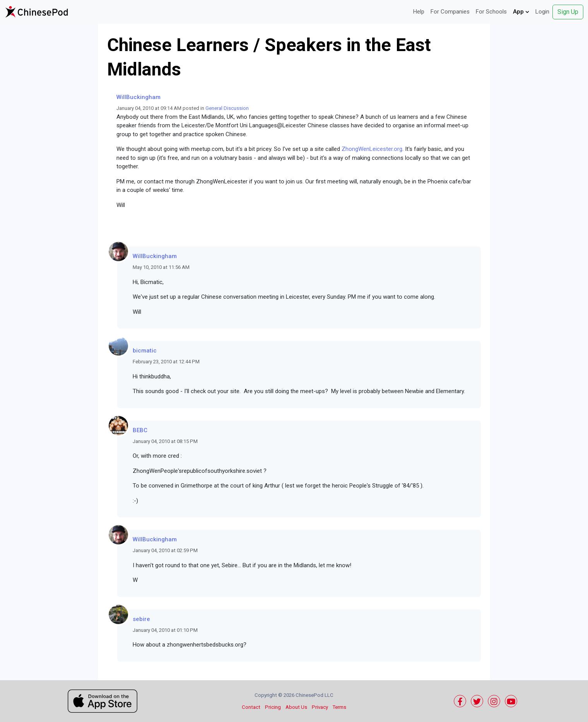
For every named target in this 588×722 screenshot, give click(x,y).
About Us (296, 707)
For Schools (491, 12)
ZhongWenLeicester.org (372, 149)
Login (542, 12)
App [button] (521, 12)
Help (419, 12)
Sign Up (568, 12)
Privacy (320, 707)
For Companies (450, 12)
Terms (339, 707)
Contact (251, 707)
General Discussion (227, 108)
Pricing (273, 707)
